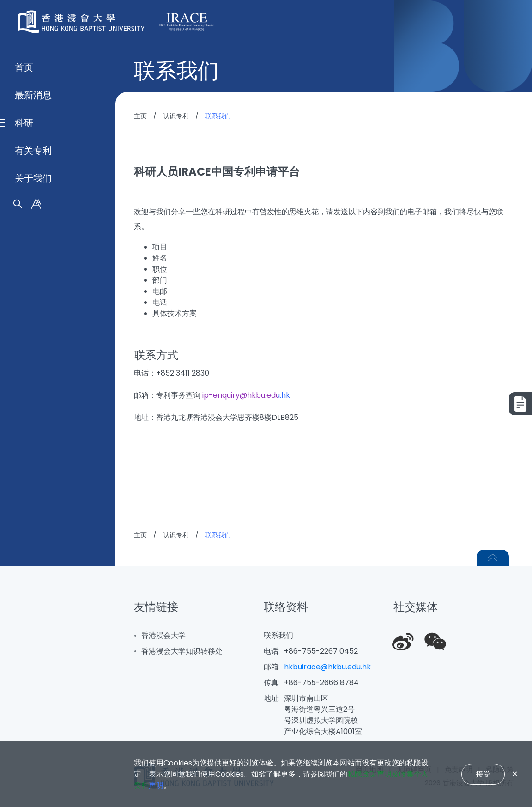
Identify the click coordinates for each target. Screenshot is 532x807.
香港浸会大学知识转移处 (182, 651)
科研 (24, 415)
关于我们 (33, 470)
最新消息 (33, 387)
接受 (483, 774)
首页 (24, 359)
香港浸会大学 (163, 635)
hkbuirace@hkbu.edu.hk (327, 667)
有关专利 (33, 443)
